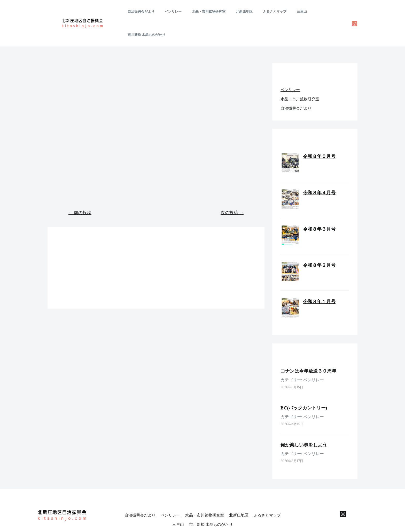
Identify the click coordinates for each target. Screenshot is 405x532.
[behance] (343, 491)
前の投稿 (80, 189)
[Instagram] (355, 12)
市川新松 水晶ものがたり (324, 11)
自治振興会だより (151, 11)
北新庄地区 (243, 11)
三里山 (294, 11)
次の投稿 (232, 189)
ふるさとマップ (270, 11)
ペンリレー (179, 11)
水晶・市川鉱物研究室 (211, 11)
